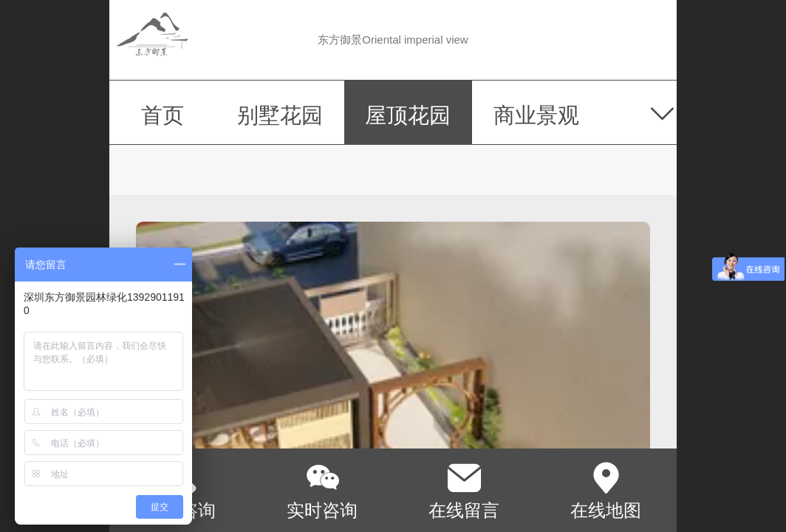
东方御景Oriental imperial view (393, 40)
